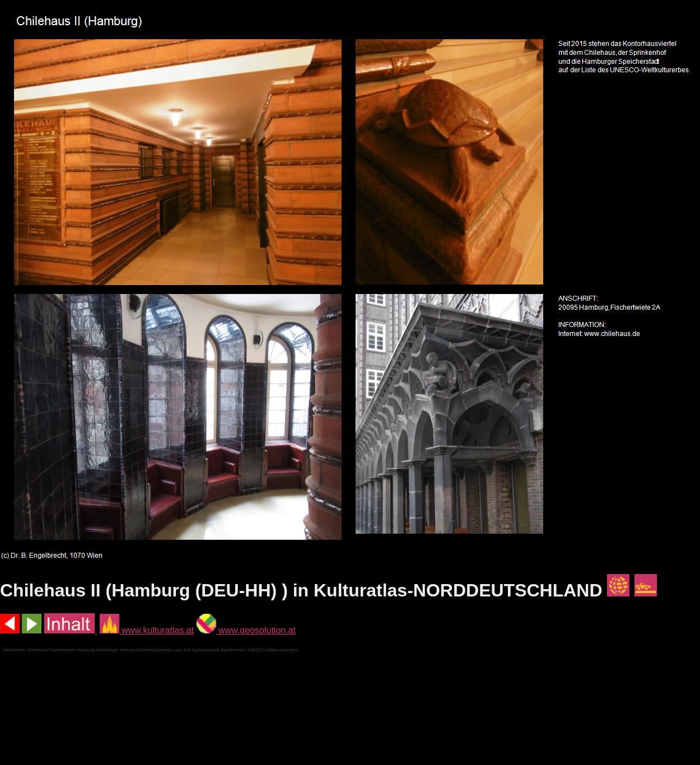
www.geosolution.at (246, 630)
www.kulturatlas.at (147, 630)
